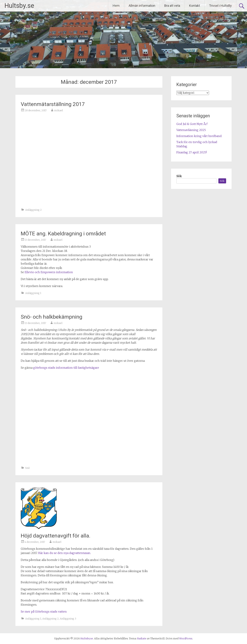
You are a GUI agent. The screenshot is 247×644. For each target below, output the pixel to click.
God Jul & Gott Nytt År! (192, 124)
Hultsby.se (19, 6)
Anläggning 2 (33, 210)
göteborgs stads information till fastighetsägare (66, 368)
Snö (28, 468)
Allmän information (142, 6)
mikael (59, 110)
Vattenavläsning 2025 (191, 130)
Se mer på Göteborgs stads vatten (44, 612)
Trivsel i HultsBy (220, 6)
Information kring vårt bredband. (199, 136)
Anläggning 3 (68, 619)
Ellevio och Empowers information (49, 272)
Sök (179, 176)
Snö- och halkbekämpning (52, 317)
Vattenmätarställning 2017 (53, 104)
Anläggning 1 (33, 293)
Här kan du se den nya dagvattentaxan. (65, 553)
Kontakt (195, 6)
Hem (116, 6)
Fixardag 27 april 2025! (192, 152)
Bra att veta (172, 6)
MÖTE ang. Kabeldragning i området (63, 234)
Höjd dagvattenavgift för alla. (56, 536)
